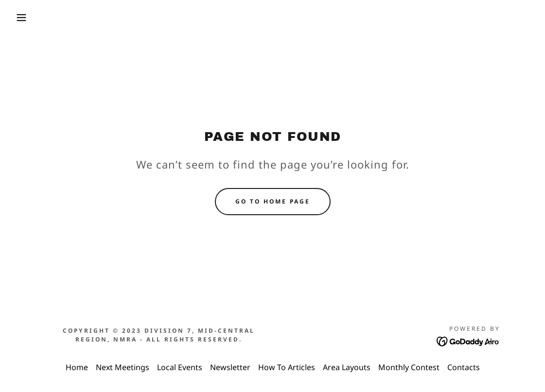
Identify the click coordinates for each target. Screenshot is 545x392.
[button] (27, 17)
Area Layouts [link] (347, 367)
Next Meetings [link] (123, 367)
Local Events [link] (180, 367)
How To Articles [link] (287, 367)
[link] (468, 341)
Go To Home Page (273, 201)
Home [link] (77, 367)
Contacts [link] (464, 367)
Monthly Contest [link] (409, 367)
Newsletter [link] (230, 367)
